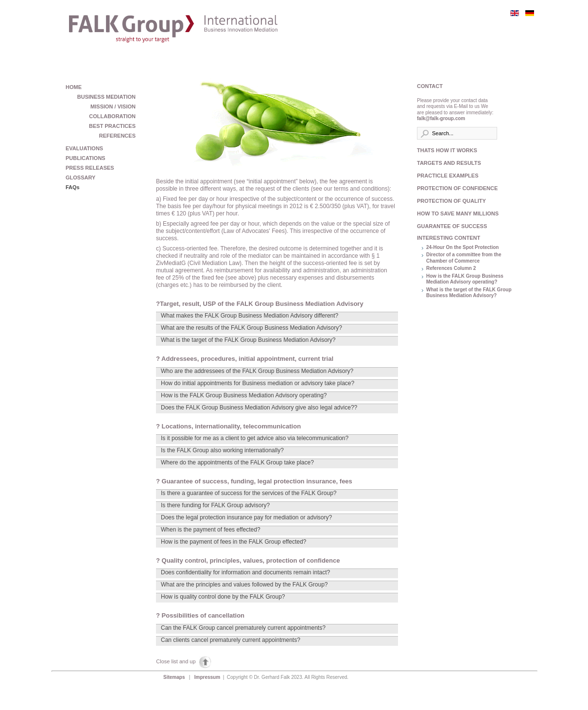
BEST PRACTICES (112, 126)
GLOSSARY (80, 177)
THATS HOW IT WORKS (447, 150)
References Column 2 (451, 268)
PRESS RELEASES (90, 168)
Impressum (208, 677)
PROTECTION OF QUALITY (451, 201)
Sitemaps (175, 677)
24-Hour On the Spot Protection (462, 247)
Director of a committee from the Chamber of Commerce (464, 258)
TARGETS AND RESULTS (449, 163)
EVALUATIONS (84, 148)
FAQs (73, 187)
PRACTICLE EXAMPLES (448, 176)
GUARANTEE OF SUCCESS (452, 226)
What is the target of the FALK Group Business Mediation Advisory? (469, 293)
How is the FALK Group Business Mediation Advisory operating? (465, 279)
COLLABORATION (112, 116)
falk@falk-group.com (441, 118)
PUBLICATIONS (86, 158)
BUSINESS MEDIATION (106, 97)
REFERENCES (117, 136)
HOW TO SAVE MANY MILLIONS (456, 213)
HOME (74, 87)
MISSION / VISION (113, 106)
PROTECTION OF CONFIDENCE (456, 188)
